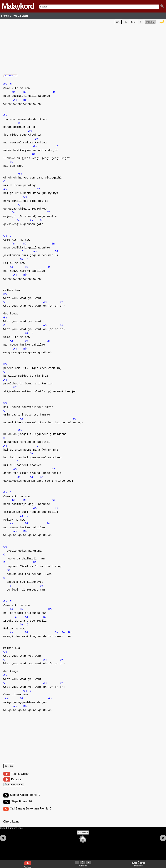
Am (13, 94)
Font (133, 23)
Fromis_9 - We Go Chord (15, 16)
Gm (5, 86)
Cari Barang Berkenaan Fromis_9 (30, 812)
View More (83, 838)
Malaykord (18, 6)
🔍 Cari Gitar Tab (14, 787)
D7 (25, 94)
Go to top (9, 768)
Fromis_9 (11, 77)
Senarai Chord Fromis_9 (25, 798)
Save (118, 23)
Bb (25, 102)
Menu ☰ (150, 22)
